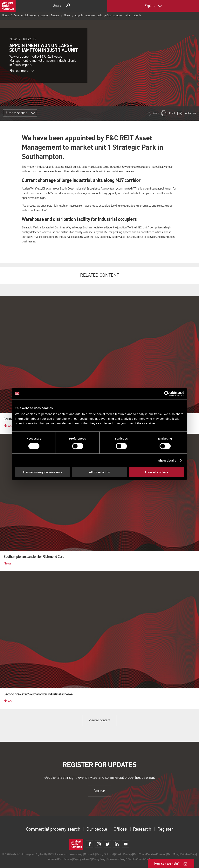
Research (142, 829)
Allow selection (99, 472)
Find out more (22, 71)
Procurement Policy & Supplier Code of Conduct (130, 859)
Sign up (99, 791)
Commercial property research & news (36, 16)
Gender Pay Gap (123, 854)
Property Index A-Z (82, 859)
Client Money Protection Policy (181, 854)
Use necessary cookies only (43, 472)
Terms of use (61, 854)
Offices (120, 829)
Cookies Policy (76, 854)
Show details (167, 460)
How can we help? (167, 863)
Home (5, 16)
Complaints (89, 854)
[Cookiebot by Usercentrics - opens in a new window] (167, 394)
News (67, 16)
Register (165, 829)
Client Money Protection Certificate (149, 854)
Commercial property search (53, 829)
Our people (97, 829)
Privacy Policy (99, 859)
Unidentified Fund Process (59, 859)
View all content (100, 720)
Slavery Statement (105, 854)
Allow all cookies (156, 472)
